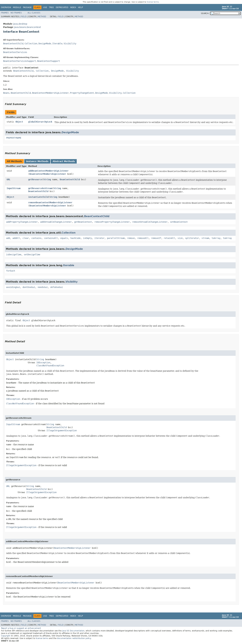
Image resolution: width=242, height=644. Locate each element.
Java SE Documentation (73, 631)
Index (73, 7)
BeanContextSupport (49, 61)
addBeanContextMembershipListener (48, 171)
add (8, 238)
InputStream (14, 188)
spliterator (192, 238)
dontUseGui (29, 287)
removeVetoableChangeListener (150, 222)
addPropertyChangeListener (22, 222)
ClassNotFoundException (50, 366)
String (47, 179)
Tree (51, 7)
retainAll (169, 238)
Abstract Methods (64, 161)
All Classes (34, 13)
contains (36, 238)
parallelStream (116, 238)
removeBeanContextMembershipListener (50, 202)
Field (24, 17)
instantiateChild (38, 197)
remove (131, 238)
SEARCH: (205, 13)
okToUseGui (57, 287)
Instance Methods (37, 161)
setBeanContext (179, 222)
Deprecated (62, 7)
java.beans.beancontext (27, 27)
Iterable (57, 44)
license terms (153, 2)
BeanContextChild (13, 44)
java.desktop (20, 24)
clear (26, 238)
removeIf (156, 238)
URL (9, 179)
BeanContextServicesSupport (20, 61)
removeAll (143, 238)
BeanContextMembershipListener (48, 174)
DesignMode (45, 44)
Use (45, 7)
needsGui (43, 287)
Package (27, 7)
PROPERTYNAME (14, 138)
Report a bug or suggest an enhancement (21, 628)
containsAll (51, 238)
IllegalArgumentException (62, 430)
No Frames (16, 13)
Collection (31, 44)
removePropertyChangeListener (112, 222)
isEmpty (87, 238)
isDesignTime (14, 255)
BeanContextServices (15, 52)
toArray (216, 238)
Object (19, 122)
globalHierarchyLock (40, 122)
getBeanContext (83, 222)
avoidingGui (13, 287)
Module (17, 7)
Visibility (70, 44)
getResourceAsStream (40, 188)
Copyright (6, 636)
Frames (5, 13)
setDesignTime (32, 255)
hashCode (75, 238)
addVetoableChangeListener (56, 222)
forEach (11, 271)
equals (64, 238)
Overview (6, 7)
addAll (16, 238)
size (180, 238)
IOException (43, 363)
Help (80, 7)
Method (42, 17)
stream (205, 238)
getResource (35, 179)
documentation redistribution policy (74, 638)
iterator (99, 238)
